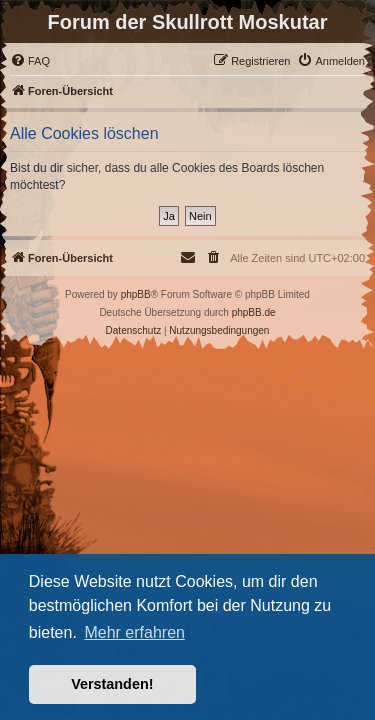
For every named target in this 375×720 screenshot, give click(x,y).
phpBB (136, 294)
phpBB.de (254, 312)
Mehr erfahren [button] (134, 632)
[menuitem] (30, 61)
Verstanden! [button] (112, 684)
